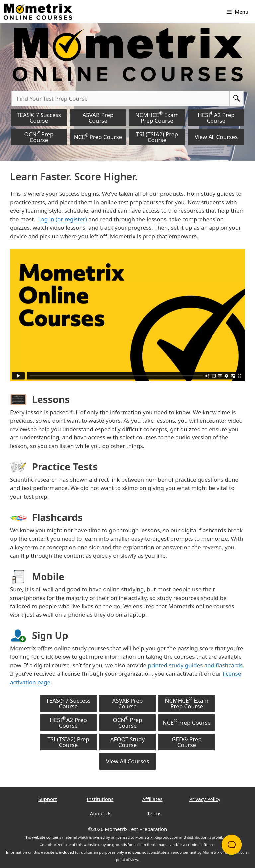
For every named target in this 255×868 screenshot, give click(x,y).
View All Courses (216, 137)
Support (48, 799)
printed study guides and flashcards (196, 665)
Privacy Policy (205, 799)
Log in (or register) (63, 219)
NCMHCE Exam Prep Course (157, 117)
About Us (101, 813)
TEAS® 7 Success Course (39, 118)
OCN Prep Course (39, 137)
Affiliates (153, 799)
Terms (154, 813)
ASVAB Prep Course (98, 118)
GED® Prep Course (187, 742)
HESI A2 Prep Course (216, 117)
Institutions (100, 799)
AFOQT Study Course (128, 742)
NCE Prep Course (98, 136)
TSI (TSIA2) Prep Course (157, 137)
